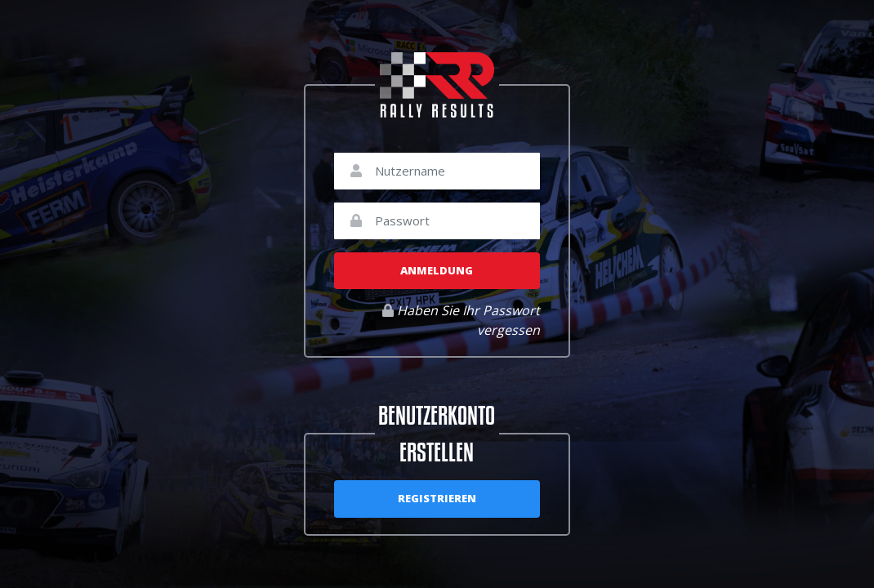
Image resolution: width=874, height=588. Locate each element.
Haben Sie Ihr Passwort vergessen (461, 320)
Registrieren (437, 498)
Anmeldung (437, 270)
